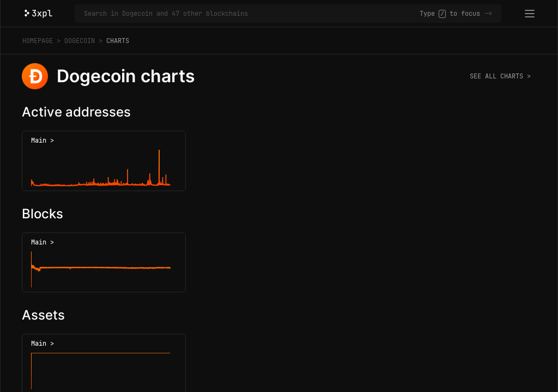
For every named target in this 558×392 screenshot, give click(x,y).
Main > (43, 140)
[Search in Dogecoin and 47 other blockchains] (252, 14)
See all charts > (500, 76)
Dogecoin (80, 41)
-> (488, 14)
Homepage (38, 41)
